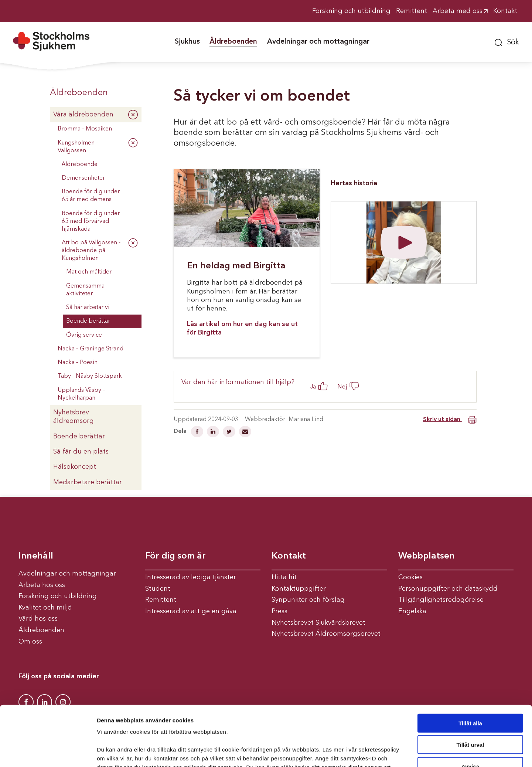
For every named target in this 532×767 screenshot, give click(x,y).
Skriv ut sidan (450, 420)
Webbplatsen (427, 556)
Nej (342, 387)
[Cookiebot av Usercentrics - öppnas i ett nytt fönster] (48, 753)
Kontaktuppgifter (299, 589)
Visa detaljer (401, 752)
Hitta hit (284, 577)
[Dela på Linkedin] (214, 432)
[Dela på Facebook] (198, 432)
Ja (313, 387)
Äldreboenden (79, 93)
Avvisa (470, 713)
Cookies (410, 577)
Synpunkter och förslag (308, 600)
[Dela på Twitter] (230, 432)
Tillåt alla (470, 670)
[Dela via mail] (245, 432)
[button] (507, 41)
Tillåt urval (470, 691)
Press (279, 611)
